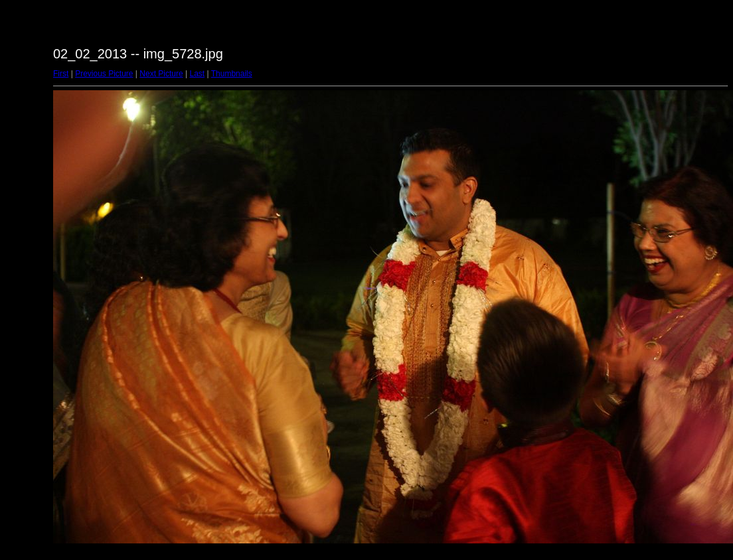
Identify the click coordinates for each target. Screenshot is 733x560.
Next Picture (161, 74)
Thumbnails (232, 74)
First (61, 74)
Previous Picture (104, 74)
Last (197, 74)
